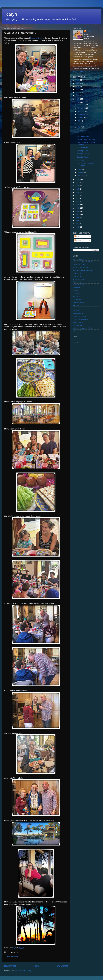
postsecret (77, 293)
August (80, 117)
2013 (78, 195)
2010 (78, 205)
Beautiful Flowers (83, 157)
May (79, 127)
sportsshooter (78, 314)
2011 (78, 202)
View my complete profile (82, 71)
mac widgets (78, 308)
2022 (78, 93)
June (79, 124)
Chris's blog (77, 288)
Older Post (62, 966)
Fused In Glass (36, 38)
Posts (77, 236)
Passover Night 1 (83, 148)
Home (36, 966)
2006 (78, 218)
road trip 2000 (78, 276)
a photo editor (78, 322)
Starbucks (81, 160)
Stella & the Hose (79, 265)
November (81, 108)
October (81, 111)
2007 (78, 214)
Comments (79, 240)
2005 (78, 221)
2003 (78, 227)
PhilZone (76, 291)
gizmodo (76, 305)
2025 (78, 83)
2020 (78, 99)
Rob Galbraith (78, 325)
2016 (78, 186)
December (81, 105)
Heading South (82, 151)
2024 (78, 86)
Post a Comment (13, 956)
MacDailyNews (78, 302)
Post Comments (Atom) (23, 971)
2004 (78, 224)
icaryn (11, 14)
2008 (78, 211)
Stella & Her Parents (80, 268)
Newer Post (10, 966)
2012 (78, 199)
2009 (78, 208)
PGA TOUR (77, 331)
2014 (78, 192)
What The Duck (79, 279)
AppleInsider (78, 299)
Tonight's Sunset (83, 154)
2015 (78, 189)
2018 (78, 180)
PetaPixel (76, 311)
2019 (78, 102)
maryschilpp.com (79, 285)
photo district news (80, 317)
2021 (78, 96)
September (82, 114)
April (79, 130)
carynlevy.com (78, 259)
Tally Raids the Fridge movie (83, 271)
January (81, 176)
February (81, 172)
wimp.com (77, 296)
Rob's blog (77, 282)
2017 (78, 183)
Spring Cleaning (83, 136)
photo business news (81, 319)
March (80, 169)
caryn (89, 31)
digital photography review (82, 328)
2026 (78, 80)
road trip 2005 (78, 273)
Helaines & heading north (86, 139)
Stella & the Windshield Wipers (84, 262)
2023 (78, 89)
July (79, 121)
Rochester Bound (83, 133)
